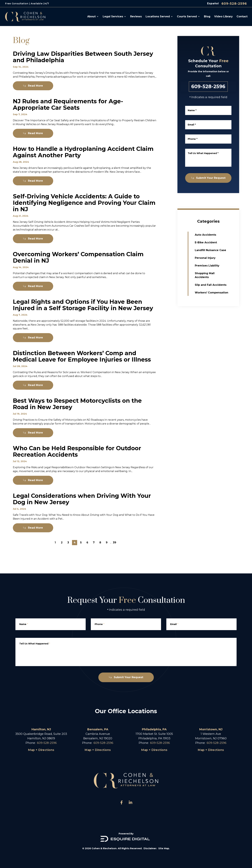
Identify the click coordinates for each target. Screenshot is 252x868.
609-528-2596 (234, 4)
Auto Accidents (213, 235)
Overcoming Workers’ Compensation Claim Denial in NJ (78, 265)
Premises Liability (214, 266)
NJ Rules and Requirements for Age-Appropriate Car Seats (68, 107)
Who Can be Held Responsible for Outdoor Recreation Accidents (77, 459)
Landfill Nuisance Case (218, 250)
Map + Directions (41, 750)
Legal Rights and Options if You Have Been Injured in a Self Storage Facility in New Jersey (83, 312)
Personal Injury (212, 258)
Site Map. (164, 848)
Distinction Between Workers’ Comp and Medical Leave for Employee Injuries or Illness (82, 363)
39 (115, 542)
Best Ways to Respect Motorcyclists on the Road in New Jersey (77, 411)
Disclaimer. (150, 848)
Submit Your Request (211, 178)
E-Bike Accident (213, 242)
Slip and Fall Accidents (218, 285)
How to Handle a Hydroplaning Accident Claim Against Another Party (83, 159)
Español (213, 3)
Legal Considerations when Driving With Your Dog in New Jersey (82, 506)
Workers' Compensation (219, 293)
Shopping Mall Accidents (212, 275)
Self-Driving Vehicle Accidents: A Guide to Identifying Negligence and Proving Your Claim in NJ (84, 210)
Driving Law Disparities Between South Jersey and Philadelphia (83, 59)
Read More (33, 88)
